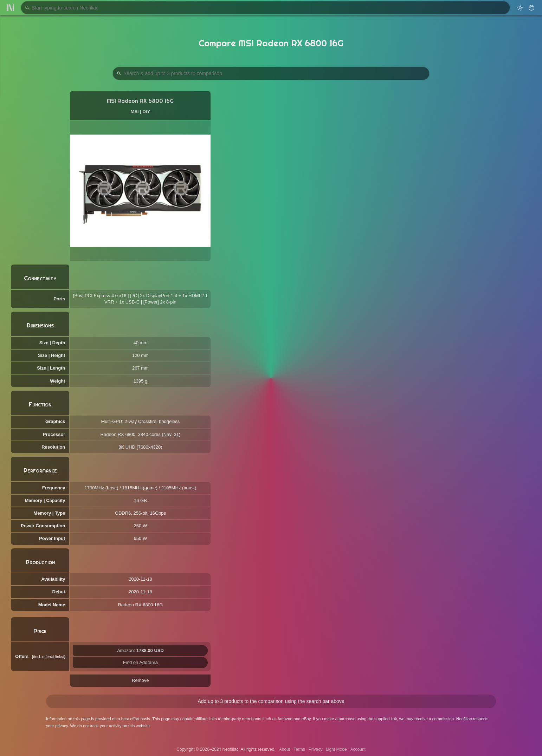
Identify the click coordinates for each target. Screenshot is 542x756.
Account (358, 749)
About (285, 749)
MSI (135, 112)
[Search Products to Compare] (271, 73)
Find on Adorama (140, 662)
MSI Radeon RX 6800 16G (140, 101)
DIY (147, 112)
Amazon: (140, 650)
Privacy (315, 749)
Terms (299, 749)
